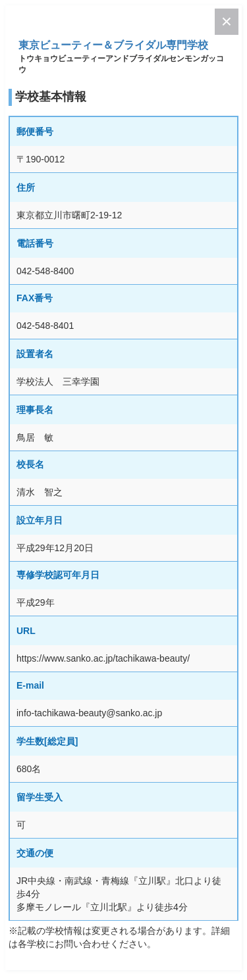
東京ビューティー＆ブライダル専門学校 (113, 45)
